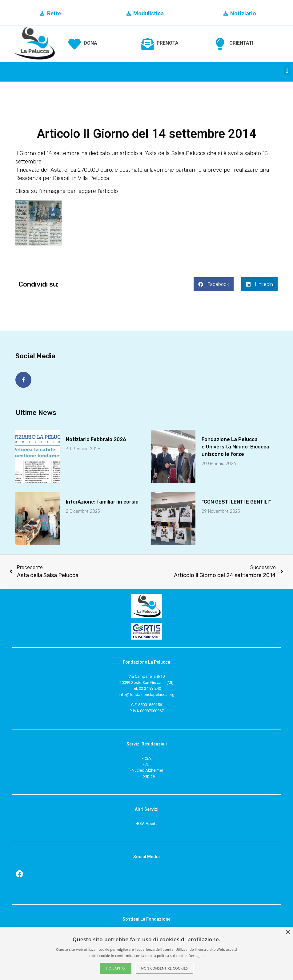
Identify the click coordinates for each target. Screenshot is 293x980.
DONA (90, 43)
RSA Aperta (147, 822)
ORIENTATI (241, 43)
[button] (287, 70)
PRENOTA (168, 43)
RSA (147, 757)
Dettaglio (196, 956)
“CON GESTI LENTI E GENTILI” (236, 501)
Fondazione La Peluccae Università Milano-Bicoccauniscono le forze (235, 446)
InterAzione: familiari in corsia (102, 501)
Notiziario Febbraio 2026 (96, 438)
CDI (147, 763)
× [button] (288, 932)
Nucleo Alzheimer (147, 769)
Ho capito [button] (115, 968)
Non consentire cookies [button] (165, 968)
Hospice (147, 775)
